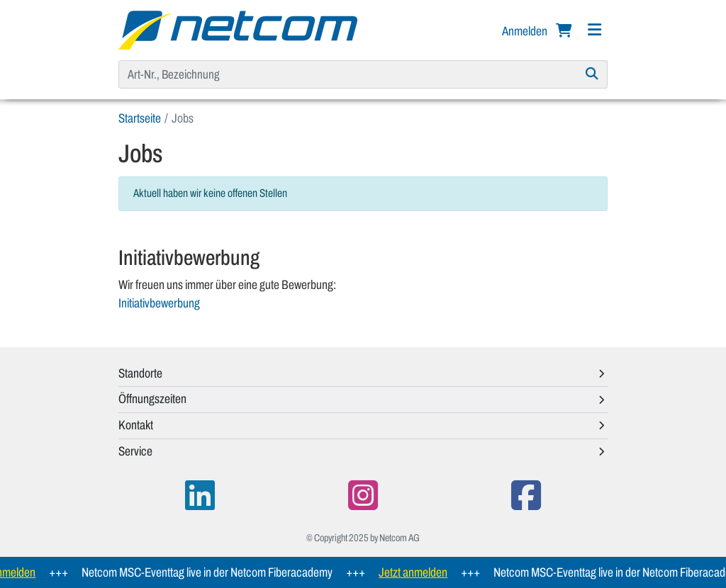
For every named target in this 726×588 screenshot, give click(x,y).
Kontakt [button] (136, 425)
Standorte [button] (140, 373)
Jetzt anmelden (417, 572)
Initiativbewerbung (159, 303)
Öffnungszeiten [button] (152, 399)
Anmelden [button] (526, 31)
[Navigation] (594, 30)
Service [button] (135, 451)
